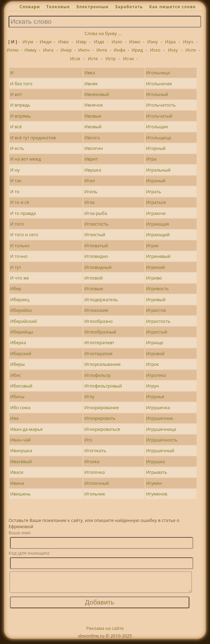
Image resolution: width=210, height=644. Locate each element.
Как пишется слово (172, 7)
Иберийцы (22, 332)
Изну (153, 42)
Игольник (95, 494)
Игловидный (98, 267)
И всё (16, 127)
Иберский (21, 353)
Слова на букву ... (103, 33)
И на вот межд (26, 159)
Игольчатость (161, 105)
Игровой (155, 353)
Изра (170, 42)
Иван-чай (20, 440)
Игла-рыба (96, 213)
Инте (102, 50)
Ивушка (93, 170)
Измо (135, 42)
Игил (90, 181)
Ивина (17, 483)
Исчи (128, 58)
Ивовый (93, 127)
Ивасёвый (21, 461)
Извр (81, 42)
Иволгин (94, 148)
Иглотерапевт (99, 342)
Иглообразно (99, 321)
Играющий (158, 234)
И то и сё (20, 202)
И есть (17, 148)
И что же (20, 278)
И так (16, 181)
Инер (66, 50)
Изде (99, 42)
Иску (173, 50)
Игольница (158, 73)
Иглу (89, 396)
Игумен (154, 483)
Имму (30, 50)
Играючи (156, 213)
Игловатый (96, 245)
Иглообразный (100, 332)
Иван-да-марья (27, 429)
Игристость (158, 321)
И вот (16, 94)
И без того (21, 84)
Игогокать (95, 450)
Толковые (58, 7)
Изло (117, 42)
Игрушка (155, 461)
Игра (151, 159)
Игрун (153, 386)
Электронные (92, 7)
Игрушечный (160, 450)
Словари (30, 7)
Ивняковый (97, 94)
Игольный (157, 94)
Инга (48, 50)
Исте (93, 58)
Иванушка (21, 450)
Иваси (17, 472)
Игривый (156, 299)
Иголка (92, 461)
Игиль (91, 192)
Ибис (16, 375)
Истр (111, 58)
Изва (63, 42)
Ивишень (20, 494)
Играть (154, 192)
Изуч (188, 42)
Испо (191, 50)
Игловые (94, 288)
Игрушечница (161, 429)
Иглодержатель (101, 299)
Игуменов (156, 494)
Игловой (93, 278)
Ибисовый (22, 386)
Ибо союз (20, 407)
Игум (28, 42)
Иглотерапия (98, 353)
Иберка (18, 342)
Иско (155, 50)
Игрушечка (158, 407)
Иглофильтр (97, 375)
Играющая (157, 224)
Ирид (137, 50)
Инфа (119, 50)
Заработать (129, 7)
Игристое (156, 310)
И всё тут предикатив (33, 138)
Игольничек (159, 84)
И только (20, 245)
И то (15, 192)
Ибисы (17, 396)
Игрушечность (162, 440)
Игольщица (159, 138)
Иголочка (94, 472)
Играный (156, 181)
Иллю (13, 50)
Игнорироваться (102, 429)
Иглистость (96, 224)
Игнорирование (102, 407)
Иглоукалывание (102, 364)
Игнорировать (100, 418)
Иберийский (24, 321)
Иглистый (95, 234)
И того (17, 224)
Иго (88, 440)
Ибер (16, 288)
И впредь (20, 105)
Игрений (155, 267)
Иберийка (21, 310)
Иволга (92, 138)
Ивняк (91, 84)
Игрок (152, 364)
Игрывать (156, 472)
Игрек (152, 245)
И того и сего (24, 234)
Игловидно (96, 256)
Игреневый (158, 256)
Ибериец (20, 299)
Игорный (156, 148)
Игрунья (155, 396)
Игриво (154, 278)
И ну (15, 170)
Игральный (158, 170)
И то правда (23, 213)
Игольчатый (159, 116)
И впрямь (21, 116)
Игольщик (157, 127)
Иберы (18, 364)
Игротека (156, 375)
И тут (16, 267)
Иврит (91, 159)
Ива (14, 418)
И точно (19, 256)
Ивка (90, 73)
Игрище (155, 342)
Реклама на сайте (105, 632)
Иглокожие (96, 310)
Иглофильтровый (103, 386)
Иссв (75, 58)
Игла (90, 202)
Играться (156, 202)
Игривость (157, 288)
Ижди (46, 42)
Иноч (84, 50)
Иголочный (97, 483)
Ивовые (93, 116)
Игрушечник (160, 418)
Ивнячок (94, 105)
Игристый (156, 332)
